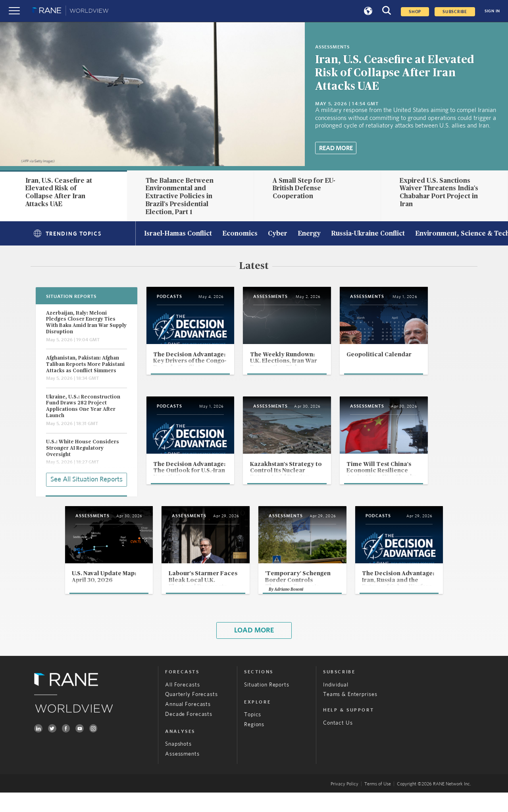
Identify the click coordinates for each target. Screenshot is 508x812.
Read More (336, 148)
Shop (415, 12)
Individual (336, 704)
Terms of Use (378, 803)
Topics (253, 735)
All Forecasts (182, 704)
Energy (309, 234)
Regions (254, 744)
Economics (240, 234)
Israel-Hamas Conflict (178, 234)
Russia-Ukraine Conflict (368, 234)
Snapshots (178, 764)
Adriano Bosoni (290, 609)
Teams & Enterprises (350, 714)
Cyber (278, 234)
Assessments (182, 773)
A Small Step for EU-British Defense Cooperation (304, 188)
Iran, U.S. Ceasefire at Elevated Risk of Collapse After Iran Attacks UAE (395, 73)
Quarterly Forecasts (191, 714)
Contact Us (338, 742)
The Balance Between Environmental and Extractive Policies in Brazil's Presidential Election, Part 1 (180, 196)
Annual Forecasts (188, 724)
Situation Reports (267, 704)
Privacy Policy (344, 803)
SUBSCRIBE (455, 12)
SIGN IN (492, 11)
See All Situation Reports (87, 479)
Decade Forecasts (189, 734)
